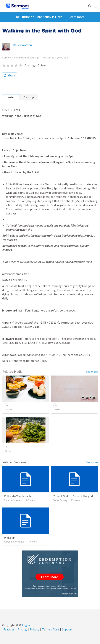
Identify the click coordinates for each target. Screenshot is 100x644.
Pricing (22, 629)
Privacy (34, 629)
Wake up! (10, 538)
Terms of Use (51, 629)
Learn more (77, 17)
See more (92, 372)
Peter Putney (60, 500)
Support (67, 629)
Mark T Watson (22, 45)
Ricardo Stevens (13, 500)
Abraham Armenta (14, 542)
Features (9, 629)
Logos (26, 625)
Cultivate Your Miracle (18, 496)
